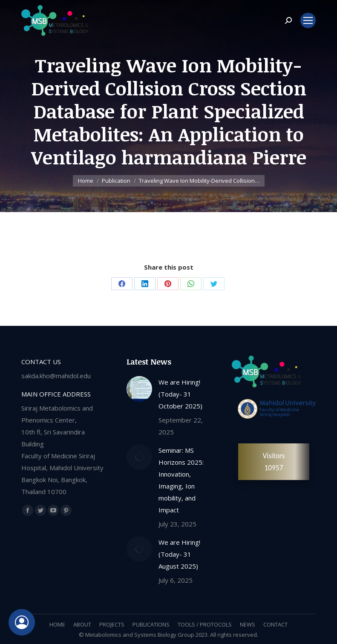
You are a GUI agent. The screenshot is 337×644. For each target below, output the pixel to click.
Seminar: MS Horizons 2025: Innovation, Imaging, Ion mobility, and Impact (181, 480)
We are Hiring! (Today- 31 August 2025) (179, 554)
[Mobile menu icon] (308, 20)
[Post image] (139, 389)
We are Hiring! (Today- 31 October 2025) (180, 394)
